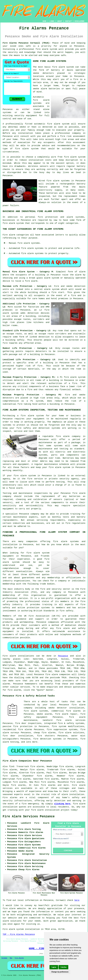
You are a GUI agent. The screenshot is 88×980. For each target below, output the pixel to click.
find (11, 767)
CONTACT (68, 21)
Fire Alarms (19, 958)
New (11, 958)
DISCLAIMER (79, 21)
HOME (45, 21)
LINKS (52, 21)
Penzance (63, 656)
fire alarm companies (58, 675)
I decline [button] (63, 967)
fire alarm (9, 909)
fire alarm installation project (50, 810)
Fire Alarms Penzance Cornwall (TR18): (27, 43)
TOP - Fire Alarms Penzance (19, 934)
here (77, 900)
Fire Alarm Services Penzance (29, 817)
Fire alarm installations (18, 656)
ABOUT (60, 21)
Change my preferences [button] (60, 972)
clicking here (62, 804)
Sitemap (4, 958)
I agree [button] (54, 967)
